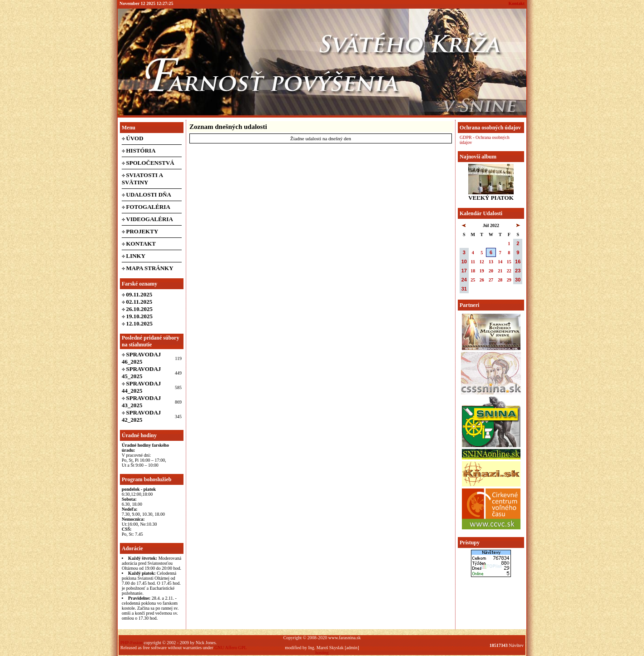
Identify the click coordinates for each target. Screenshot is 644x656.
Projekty (142, 231)
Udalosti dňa (149, 195)
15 (509, 262)
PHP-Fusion (131, 643)
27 (491, 280)
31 (464, 289)
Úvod (135, 138)
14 (500, 262)
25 (473, 280)
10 (464, 261)
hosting (322, 653)
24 (464, 280)
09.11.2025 (139, 294)
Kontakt (516, 3)
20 (491, 271)
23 (518, 271)
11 (473, 262)
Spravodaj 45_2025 (141, 372)
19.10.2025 (140, 316)
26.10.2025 (140, 309)
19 (482, 271)
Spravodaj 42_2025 (141, 416)
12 (482, 262)
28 (500, 280)
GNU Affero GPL (230, 648)
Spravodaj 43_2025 (141, 402)
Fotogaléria (148, 207)
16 (518, 261)
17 (464, 271)
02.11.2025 (139, 302)
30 (518, 280)
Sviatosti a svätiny (142, 179)
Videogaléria (150, 219)
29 (509, 280)
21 (500, 271)
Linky (136, 256)
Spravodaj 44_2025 (141, 387)
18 (473, 271)
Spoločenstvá (150, 163)
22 (509, 271)
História (141, 150)
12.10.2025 (140, 323)
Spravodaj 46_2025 (141, 358)
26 (482, 280)
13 (491, 262)
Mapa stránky (150, 268)
